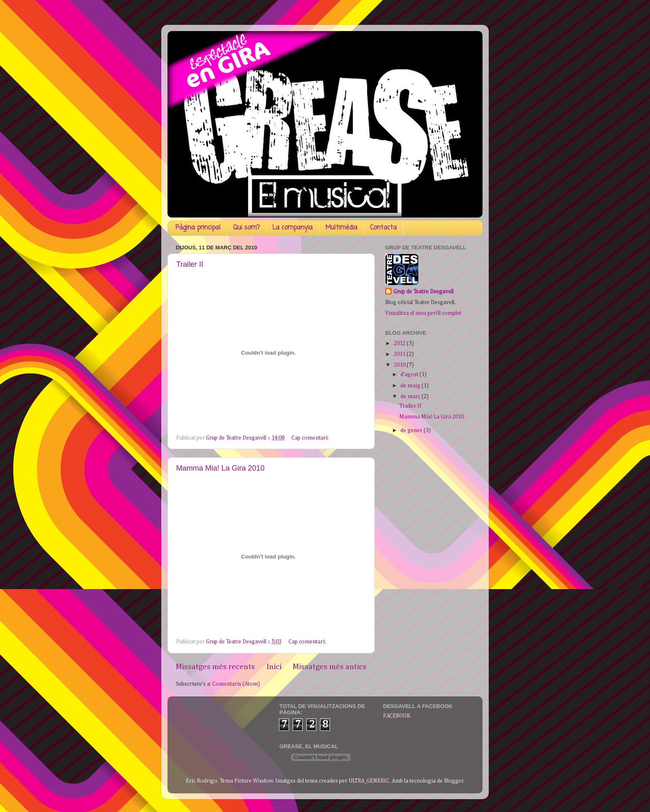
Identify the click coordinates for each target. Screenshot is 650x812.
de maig (411, 386)
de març (411, 396)
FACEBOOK (397, 716)
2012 (400, 343)
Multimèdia (341, 228)
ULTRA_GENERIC (369, 781)
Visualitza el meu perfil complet (423, 313)
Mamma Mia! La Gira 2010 (220, 468)
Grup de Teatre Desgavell (423, 292)
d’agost (410, 375)
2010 (400, 365)
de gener (412, 430)
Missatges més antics (330, 667)
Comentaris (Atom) (236, 684)
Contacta (383, 228)
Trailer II (190, 264)
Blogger (454, 781)
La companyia (292, 228)
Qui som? (246, 228)
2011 (400, 354)
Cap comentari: (311, 438)
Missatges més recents (215, 667)
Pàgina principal (198, 228)
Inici (274, 667)
